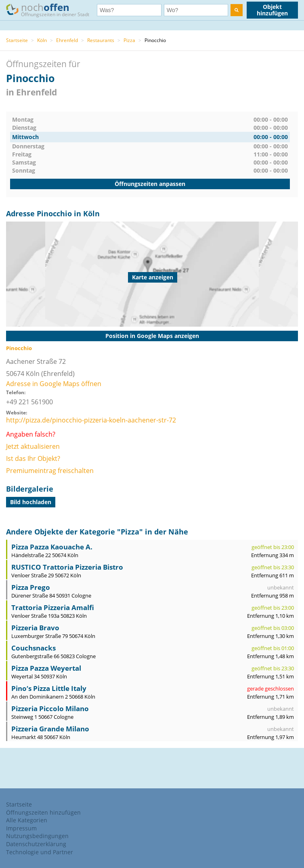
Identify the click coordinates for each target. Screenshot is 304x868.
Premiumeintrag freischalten (50, 471)
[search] (237, 10)
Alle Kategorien (27, 820)
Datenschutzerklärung (36, 844)
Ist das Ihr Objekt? (33, 458)
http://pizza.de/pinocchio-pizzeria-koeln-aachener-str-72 (91, 420)
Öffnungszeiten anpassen (150, 184)
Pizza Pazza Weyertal (46, 668)
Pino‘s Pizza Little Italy (49, 688)
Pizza (129, 40)
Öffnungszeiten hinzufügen (43, 812)
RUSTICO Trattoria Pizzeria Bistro (67, 567)
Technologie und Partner (40, 852)
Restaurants (101, 40)
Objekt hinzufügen (272, 10)
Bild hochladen (31, 502)
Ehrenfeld (67, 40)
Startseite (17, 40)
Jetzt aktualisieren (33, 446)
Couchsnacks (34, 648)
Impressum (21, 828)
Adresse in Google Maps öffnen (54, 384)
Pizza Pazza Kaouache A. (52, 547)
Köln (42, 40)
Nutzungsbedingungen (37, 836)
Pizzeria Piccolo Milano (50, 709)
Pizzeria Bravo (35, 628)
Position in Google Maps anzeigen (152, 336)
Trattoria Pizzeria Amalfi (53, 607)
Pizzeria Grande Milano (50, 729)
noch (51, 10)
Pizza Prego (31, 587)
